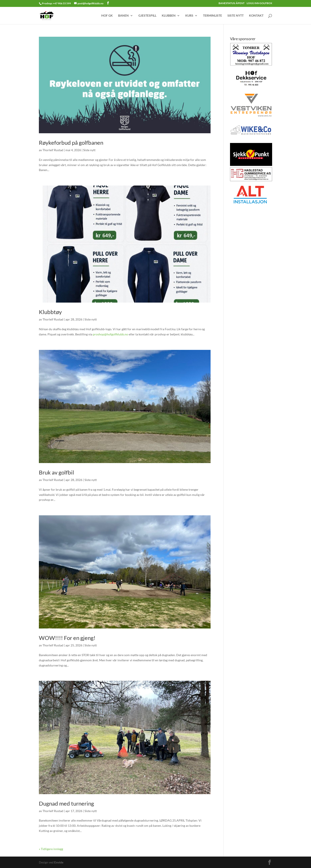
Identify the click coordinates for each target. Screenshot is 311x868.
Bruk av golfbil (56, 472)
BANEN (123, 16)
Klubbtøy (50, 312)
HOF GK (107, 16)
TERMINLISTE (213, 16)
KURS (189, 16)
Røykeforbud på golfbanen (71, 143)
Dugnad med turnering (66, 803)
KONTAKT (256, 16)
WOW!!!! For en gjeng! (67, 638)
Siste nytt (89, 150)
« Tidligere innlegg (51, 849)
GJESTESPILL (147, 16)
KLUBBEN (169, 16)
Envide (59, 862)
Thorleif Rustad (53, 150)
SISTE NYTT (236, 16)
